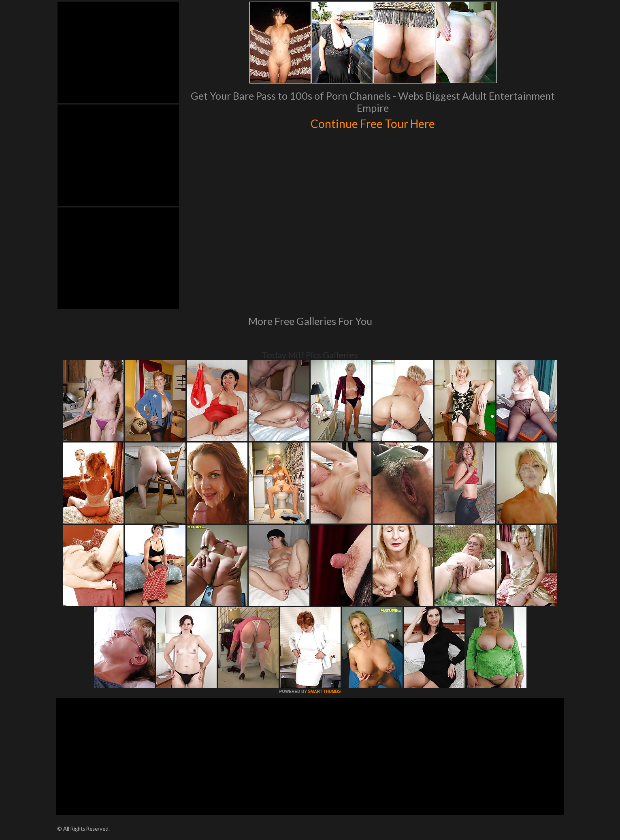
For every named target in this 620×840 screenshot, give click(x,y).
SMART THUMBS (324, 691)
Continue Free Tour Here (373, 122)
